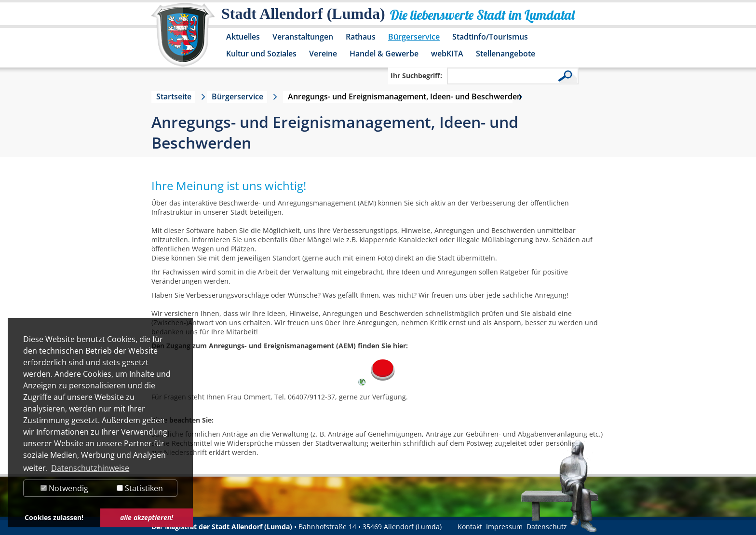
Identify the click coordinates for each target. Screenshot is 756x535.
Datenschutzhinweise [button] (90, 468)
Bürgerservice (414, 37)
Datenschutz (547, 527)
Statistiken (140, 488)
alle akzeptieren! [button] (147, 517)
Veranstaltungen (303, 37)
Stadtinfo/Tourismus (490, 37)
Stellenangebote (506, 54)
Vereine (323, 54)
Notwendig (64, 488)
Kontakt (470, 527)
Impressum (504, 527)
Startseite (174, 96)
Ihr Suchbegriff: (416, 75)
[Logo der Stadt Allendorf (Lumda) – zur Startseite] (183, 40)
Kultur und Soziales (261, 54)
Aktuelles (243, 37)
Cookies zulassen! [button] (54, 517)
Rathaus (361, 37)
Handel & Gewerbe (384, 54)
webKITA (447, 54)
